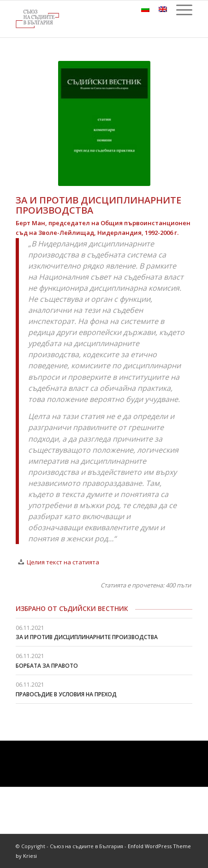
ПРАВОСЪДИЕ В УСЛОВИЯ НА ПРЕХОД (66, 694)
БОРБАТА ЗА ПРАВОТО (47, 666)
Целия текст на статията (63, 562)
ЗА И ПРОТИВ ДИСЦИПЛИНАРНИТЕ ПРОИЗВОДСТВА (87, 637)
